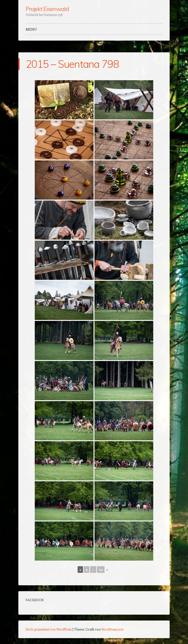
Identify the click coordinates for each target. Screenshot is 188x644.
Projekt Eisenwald (47, 9)
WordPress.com (112, 629)
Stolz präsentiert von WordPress (49, 629)
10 (101, 570)
